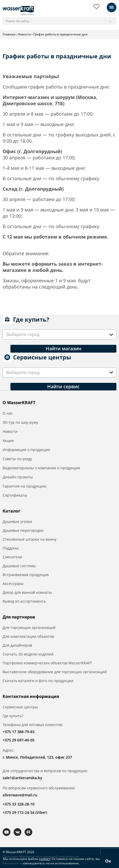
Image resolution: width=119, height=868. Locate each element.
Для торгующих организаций (29, 627)
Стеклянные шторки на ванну (29, 539)
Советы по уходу (17, 459)
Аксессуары (13, 583)
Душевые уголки (17, 522)
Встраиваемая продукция (26, 575)
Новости (24, 34)
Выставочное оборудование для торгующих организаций (55, 672)
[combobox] (59, 335)
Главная (9, 34)
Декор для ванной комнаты (27, 592)
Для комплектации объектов (28, 636)
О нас (8, 413)
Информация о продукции (26, 450)
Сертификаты (15, 495)
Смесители (12, 557)
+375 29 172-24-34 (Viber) (25, 812)
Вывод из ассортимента (24, 601)
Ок (108, 861)
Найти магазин (64, 348)
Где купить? (13, 716)
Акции (8, 441)
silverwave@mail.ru (20, 795)
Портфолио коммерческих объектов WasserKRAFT (47, 663)
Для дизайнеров (17, 645)
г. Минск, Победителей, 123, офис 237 (37, 757)
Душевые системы (19, 566)
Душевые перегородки (23, 530)
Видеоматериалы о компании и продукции (41, 468)
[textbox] (24, 335)
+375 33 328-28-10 (19, 804)
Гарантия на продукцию (25, 486)
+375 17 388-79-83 (19, 732)
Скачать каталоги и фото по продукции (38, 681)
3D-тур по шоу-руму (20, 422)
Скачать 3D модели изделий (28, 654)
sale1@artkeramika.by (22, 778)
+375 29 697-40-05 (19, 740)
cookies (45, 859)
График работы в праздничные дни (61, 34)
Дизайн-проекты (18, 477)
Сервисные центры (20, 707)
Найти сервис (63, 386)
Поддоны (11, 548)
